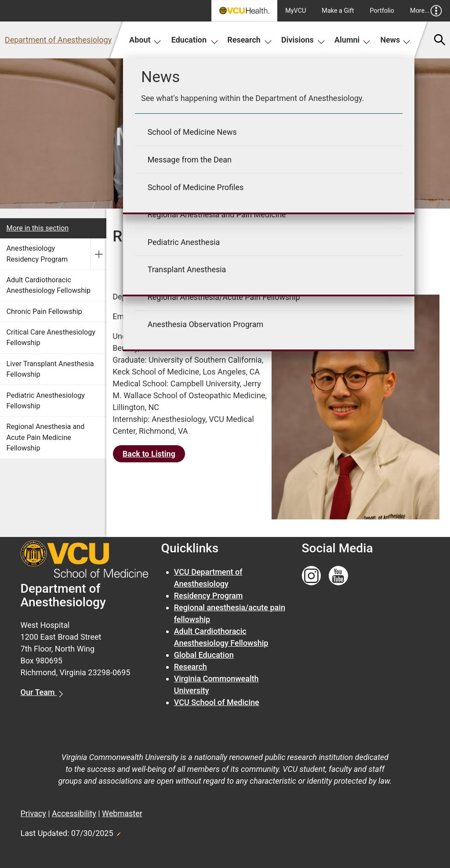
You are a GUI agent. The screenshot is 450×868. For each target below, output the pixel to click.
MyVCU (296, 11)
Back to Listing (149, 454)
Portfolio (382, 11)
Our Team (39, 692)
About (145, 40)
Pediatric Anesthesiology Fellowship (46, 401)
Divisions (303, 40)
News (395, 40)
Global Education (204, 655)
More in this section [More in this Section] (38, 228)
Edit (118, 832)
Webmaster (122, 813)
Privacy (33, 813)
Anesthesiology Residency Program (37, 254)
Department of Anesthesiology (58, 40)
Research (250, 40)
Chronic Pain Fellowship (44, 312)
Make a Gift (338, 11)
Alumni (352, 40)
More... (426, 11)
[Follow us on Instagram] (312, 576)
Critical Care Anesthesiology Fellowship (51, 337)
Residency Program (209, 596)
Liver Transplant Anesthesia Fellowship (50, 369)
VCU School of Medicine (217, 702)
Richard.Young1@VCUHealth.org (194, 316)
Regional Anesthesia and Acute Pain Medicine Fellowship (46, 437)
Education (195, 40)
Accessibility (74, 813)
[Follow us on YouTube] (338, 576)
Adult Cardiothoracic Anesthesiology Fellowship (49, 285)
